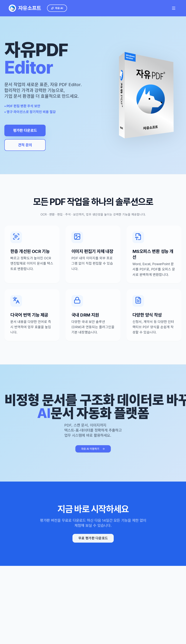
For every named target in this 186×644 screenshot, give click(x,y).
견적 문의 (24, 145)
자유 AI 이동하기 (93, 449)
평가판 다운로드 (24, 130)
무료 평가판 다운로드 (93, 538)
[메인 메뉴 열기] (174, 8)
